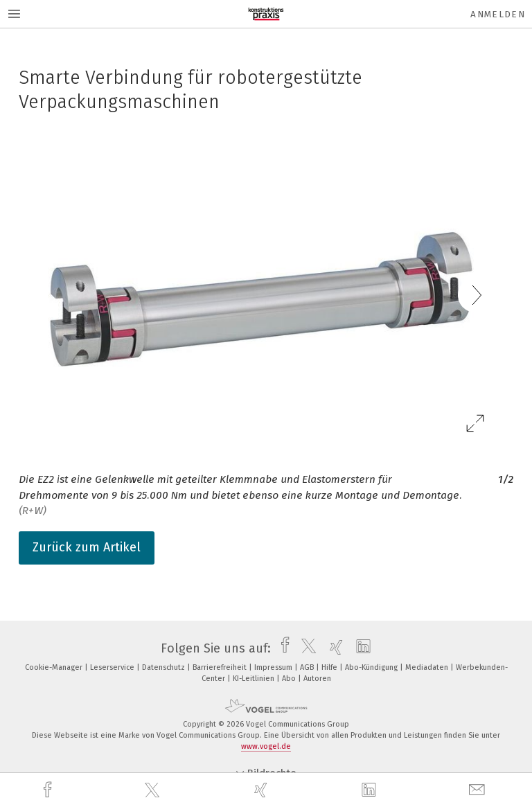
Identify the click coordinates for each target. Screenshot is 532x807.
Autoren (317, 679)
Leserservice (113, 667)
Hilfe (330, 667)
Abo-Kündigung (372, 667)
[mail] (479, 790)
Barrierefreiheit (221, 667)
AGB (308, 667)
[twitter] (154, 790)
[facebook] (49, 790)
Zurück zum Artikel (87, 547)
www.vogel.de (266, 746)
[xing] (263, 790)
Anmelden (498, 14)
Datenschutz (165, 667)
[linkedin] (371, 790)
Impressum (274, 667)
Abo (290, 679)
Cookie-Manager (55, 667)
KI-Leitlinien (255, 679)
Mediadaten (428, 667)
